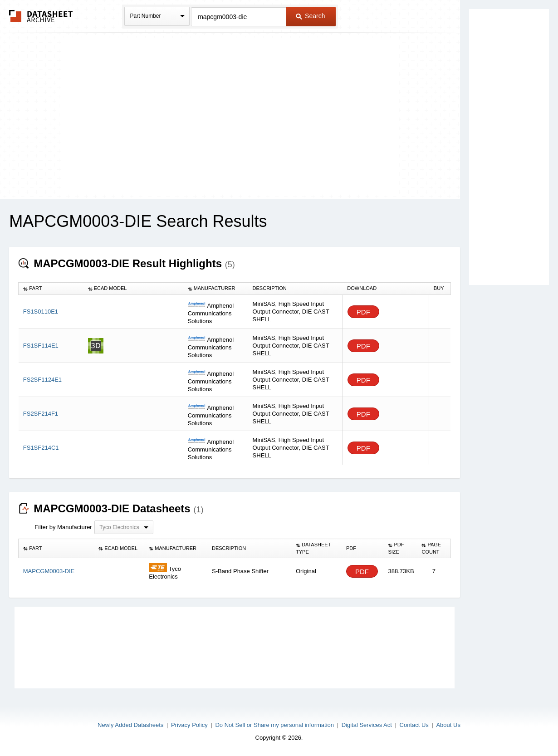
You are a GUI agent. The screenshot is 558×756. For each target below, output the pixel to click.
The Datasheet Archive (41, 16)
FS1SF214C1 (41, 448)
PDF (363, 312)
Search (310, 16)
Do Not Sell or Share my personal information (274, 725)
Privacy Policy (189, 725)
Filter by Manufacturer (63, 527)
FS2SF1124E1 (42, 380)
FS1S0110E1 (41, 312)
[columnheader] (51, 289)
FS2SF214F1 (41, 414)
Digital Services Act (367, 725)
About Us (448, 725)
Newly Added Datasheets (130, 725)
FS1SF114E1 (41, 346)
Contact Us (414, 725)
